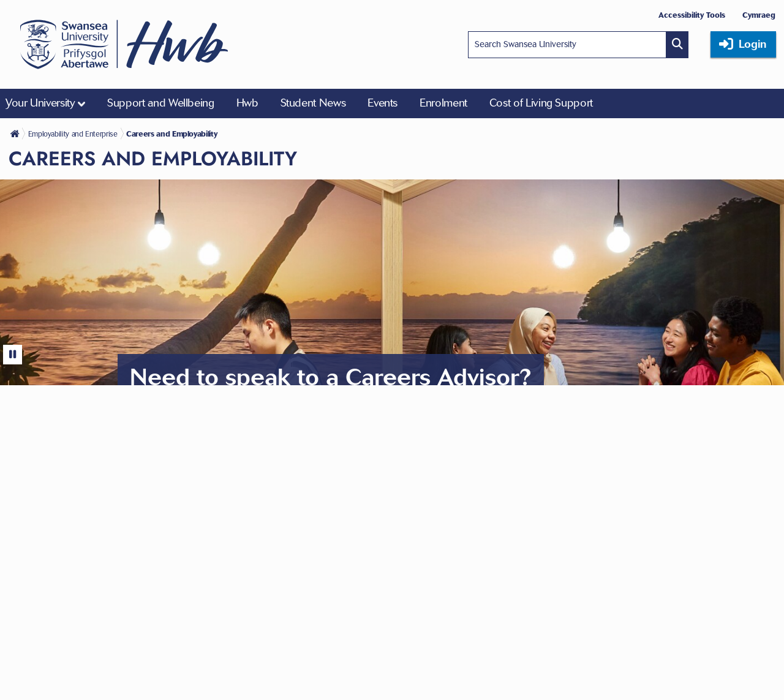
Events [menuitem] (383, 103)
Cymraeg (759, 15)
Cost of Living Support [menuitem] (541, 103)
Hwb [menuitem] (247, 103)
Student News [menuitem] (313, 103)
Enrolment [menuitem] (443, 103)
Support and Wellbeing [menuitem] (160, 103)
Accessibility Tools (692, 15)
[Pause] (13, 355)
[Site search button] (677, 45)
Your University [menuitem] (40, 103)
